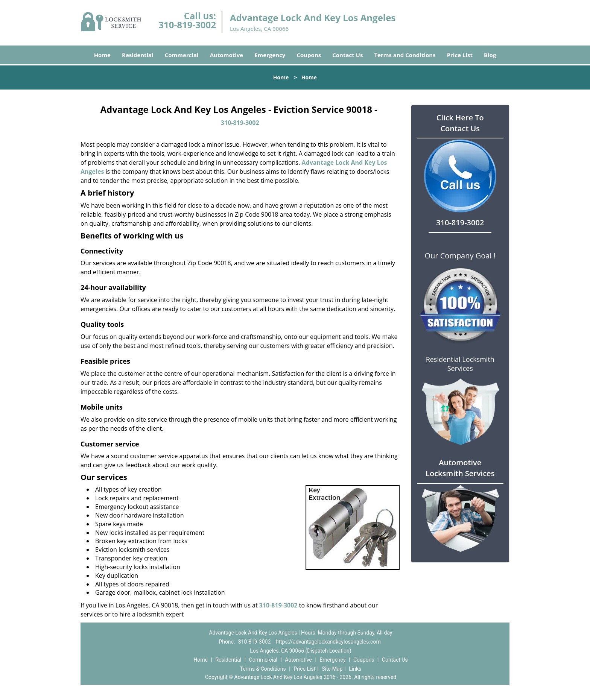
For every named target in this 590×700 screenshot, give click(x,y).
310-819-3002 (187, 25)
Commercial (182, 55)
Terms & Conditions (263, 669)
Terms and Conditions (405, 55)
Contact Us (347, 55)
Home (102, 55)
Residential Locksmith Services (460, 364)
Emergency (270, 55)
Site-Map (332, 669)
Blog (490, 55)
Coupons (309, 55)
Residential (138, 55)
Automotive (227, 55)
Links (355, 669)
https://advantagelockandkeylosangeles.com (328, 642)
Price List (460, 55)
